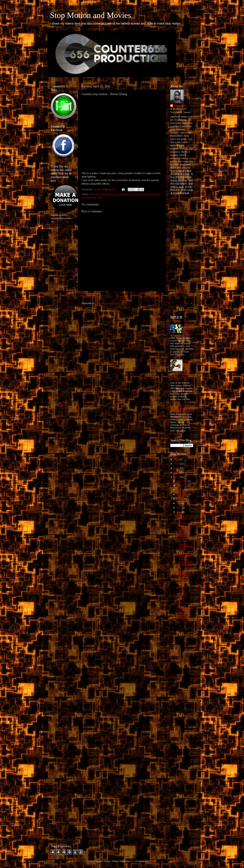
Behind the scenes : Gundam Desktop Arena (182, 593)
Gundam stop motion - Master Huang (185, 606)
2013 (177, 468)
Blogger (152, 861)
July (179, 503)
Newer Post (90, 296)
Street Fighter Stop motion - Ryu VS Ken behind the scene (181, 408)
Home (123, 296)
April (179, 512)
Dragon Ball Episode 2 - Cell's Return (189, 329)
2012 (177, 473)
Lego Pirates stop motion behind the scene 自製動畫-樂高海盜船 (184, 561)
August (180, 499)
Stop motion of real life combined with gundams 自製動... (184, 544)
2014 (177, 464)
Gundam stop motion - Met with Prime (184, 616)
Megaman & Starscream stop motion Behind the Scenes (183, 529)
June (179, 508)
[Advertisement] (64, 279)
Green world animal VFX (183, 517)
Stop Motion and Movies (91, 15)
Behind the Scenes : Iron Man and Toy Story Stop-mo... (184, 578)
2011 (177, 477)
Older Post (155, 296)
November (182, 485)
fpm (132, 861)
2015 (177, 459)
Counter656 (180, 106)
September (182, 494)
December (182, 481)
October (181, 490)
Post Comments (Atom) (107, 303)
